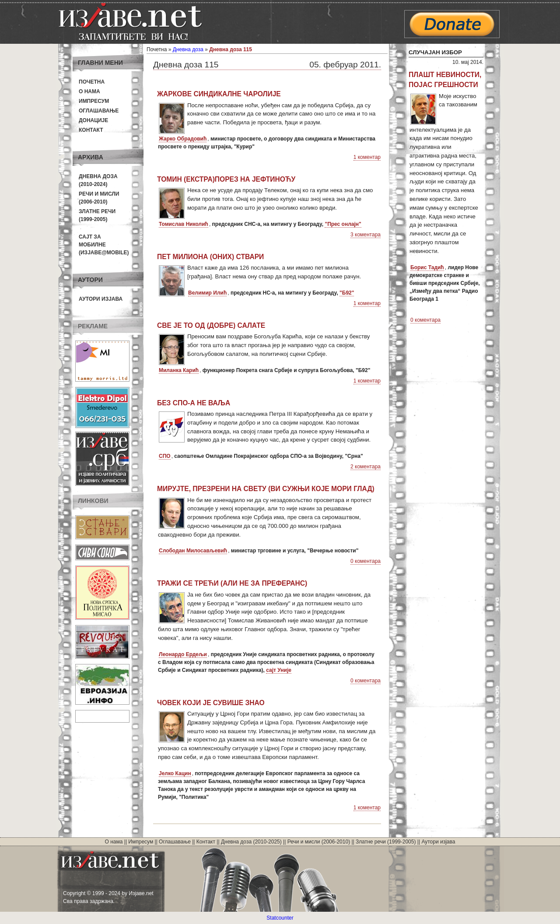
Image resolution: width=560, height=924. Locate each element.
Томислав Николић (184, 224)
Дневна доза (188, 49)
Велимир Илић (207, 293)
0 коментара (366, 561)
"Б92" (347, 293)
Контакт (91, 130)
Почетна (92, 82)
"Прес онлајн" (343, 224)
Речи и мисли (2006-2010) (319, 842)
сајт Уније (279, 670)
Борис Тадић (427, 267)
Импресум (94, 101)
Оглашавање (99, 111)
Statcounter (280, 918)
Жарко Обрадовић (183, 139)
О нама (89, 91)
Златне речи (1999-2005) (386, 842)
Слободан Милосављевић (193, 551)
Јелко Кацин (175, 773)
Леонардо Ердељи (183, 654)
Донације (93, 120)
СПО (165, 456)
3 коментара (366, 235)
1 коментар (367, 157)
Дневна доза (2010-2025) (251, 842)
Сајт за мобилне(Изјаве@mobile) (104, 245)
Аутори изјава (101, 299)
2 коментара (366, 467)
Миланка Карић (179, 370)
